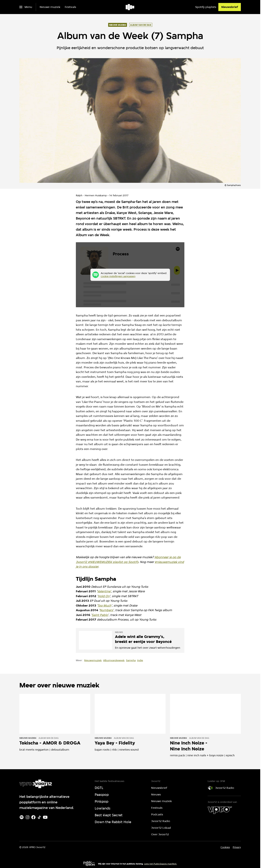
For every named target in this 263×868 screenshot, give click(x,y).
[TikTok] (39, 817)
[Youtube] (45, 817)
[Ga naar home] (130, 7)
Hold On (104, 596)
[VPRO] (220, 810)
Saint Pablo (100, 615)
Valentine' (104, 591)
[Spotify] (22, 817)
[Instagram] (27, 817)
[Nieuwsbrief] (230, 7)
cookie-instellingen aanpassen (118, 276)
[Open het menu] (26, 7)
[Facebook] (33, 817)
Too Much (104, 606)
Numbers (106, 610)
